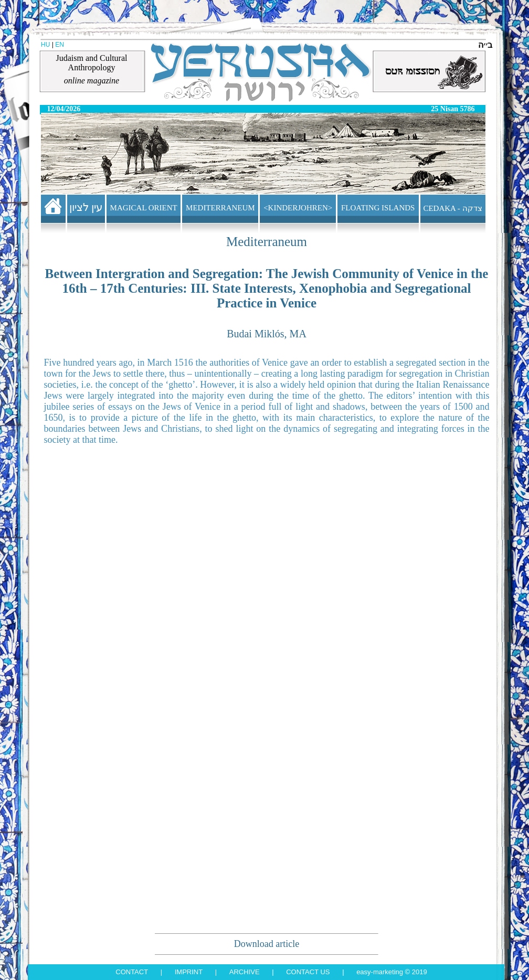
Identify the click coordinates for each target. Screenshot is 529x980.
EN (60, 45)
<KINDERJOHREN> (298, 208)
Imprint (189, 972)
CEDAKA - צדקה (452, 208)
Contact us (308, 972)
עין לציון (86, 207)
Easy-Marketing (380, 972)
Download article (267, 944)
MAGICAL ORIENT (144, 208)
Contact (132, 972)
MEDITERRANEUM (220, 208)
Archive (245, 972)
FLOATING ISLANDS (378, 208)
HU (45, 45)
